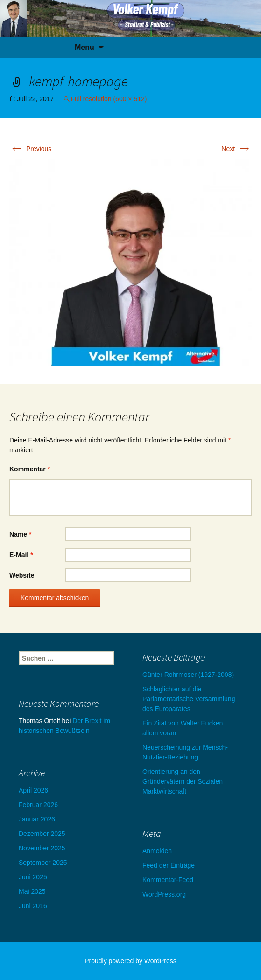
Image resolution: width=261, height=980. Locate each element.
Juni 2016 (33, 906)
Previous (30, 149)
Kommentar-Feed (168, 880)
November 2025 (42, 848)
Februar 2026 (38, 805)
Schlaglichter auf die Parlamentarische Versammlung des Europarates (189, 699)
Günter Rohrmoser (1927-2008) (188, 675)
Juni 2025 (33, 877)
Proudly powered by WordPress (130, 961)
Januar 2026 (37, 819)
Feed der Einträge (169, 865)
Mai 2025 (32, 891)
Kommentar (30, 469)
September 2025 (43, 863)
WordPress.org (164, 894)
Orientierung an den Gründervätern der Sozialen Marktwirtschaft (183, 781)
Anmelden (157, 851)
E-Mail (21, 555)
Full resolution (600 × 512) (109, 99)
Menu (85, 47)
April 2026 (33, 790)
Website (22, 575)
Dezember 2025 (42, 834)
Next (236, 149)
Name (20, 534)
